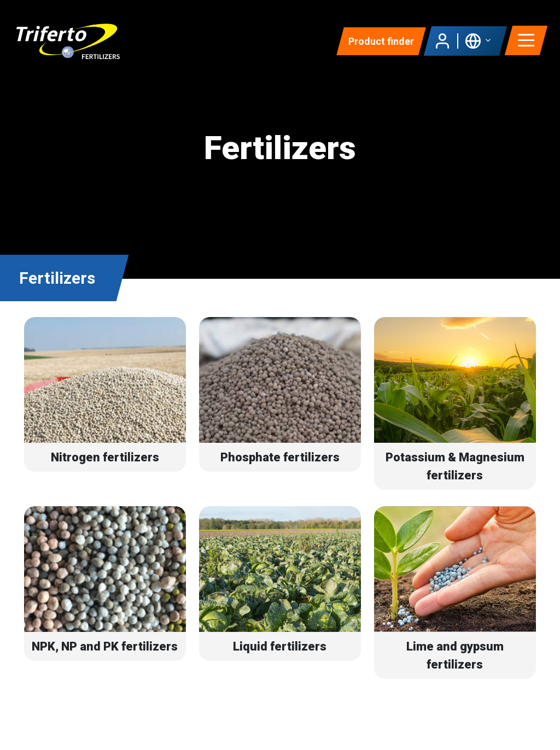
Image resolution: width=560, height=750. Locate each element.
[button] (478, 41)
